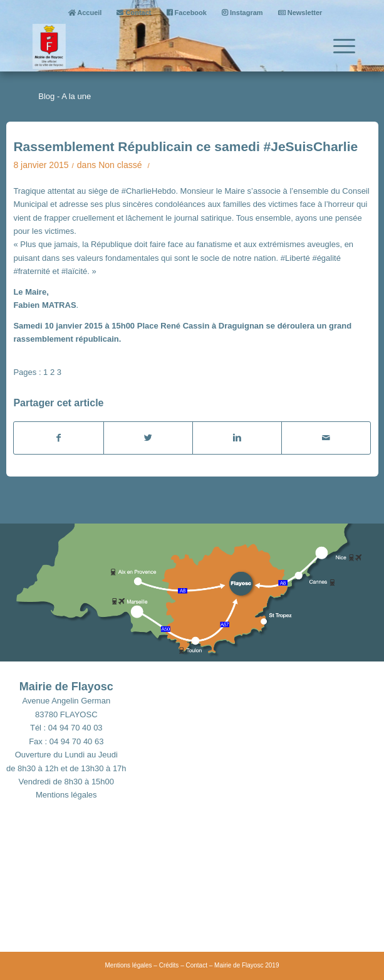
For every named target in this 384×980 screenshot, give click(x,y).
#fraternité (32, 271)
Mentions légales (66, 795)
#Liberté (295, 258)
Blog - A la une (65, 96)
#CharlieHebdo (149, 191)
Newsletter (300, 13)
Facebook (187, 13)
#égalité (326, 258)
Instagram (242, 13)
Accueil (85, 13)
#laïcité (74, 271)
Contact (134, 13)
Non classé (120, 165)
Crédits (169, 965)
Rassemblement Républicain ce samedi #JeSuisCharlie (185, 146)
